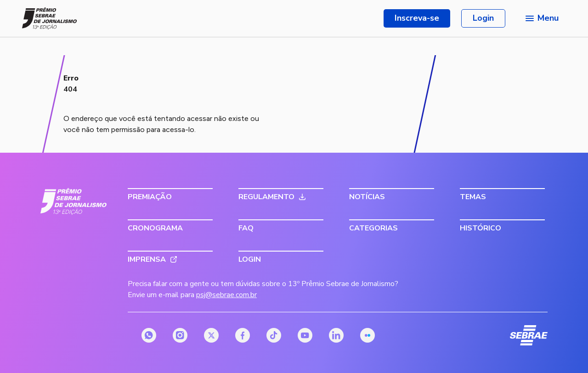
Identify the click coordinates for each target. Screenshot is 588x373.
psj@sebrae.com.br (226, 295)
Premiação (150, 197)
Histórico (481, 228)
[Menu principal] (541, 18)
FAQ (246, 228)
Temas (473, 197)
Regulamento (266, 197)
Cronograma (155, 228)
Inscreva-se (417, 18)
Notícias (367, 197)
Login (483, 18)
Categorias (373, 228)
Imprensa (147, 259)
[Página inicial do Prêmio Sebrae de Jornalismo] (50, 18)
